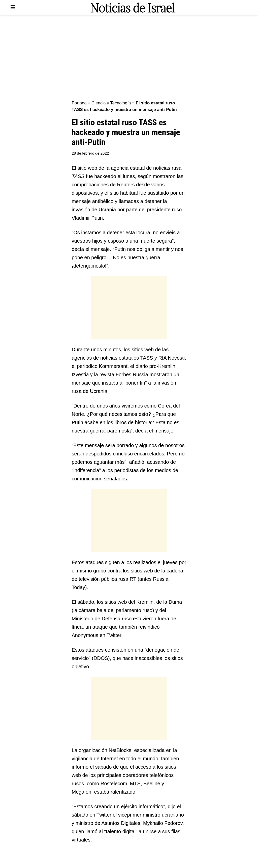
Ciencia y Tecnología (111, 103)
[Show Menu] (13, 8)
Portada (79, 103)
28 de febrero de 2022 (90, 153)
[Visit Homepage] (133, 8)
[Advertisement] (129, 58)
